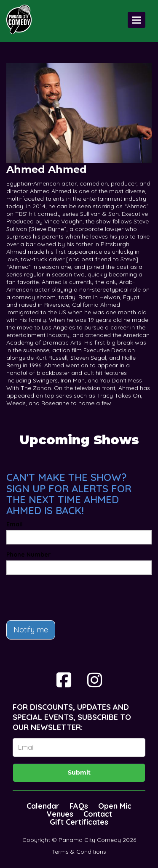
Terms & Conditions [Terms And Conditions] (79, 852)
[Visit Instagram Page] (95, 680)
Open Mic (115, 806)
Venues (60, 814)
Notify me (31, 630)
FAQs (79, 806)
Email (15, 524)
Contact (98, 814)
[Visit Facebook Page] (64, 680)
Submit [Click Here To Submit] (79, 772)
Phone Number (28, 555)
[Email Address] (79, 747)
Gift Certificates (79, 822)
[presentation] (70, 597)
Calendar (43, 806)
